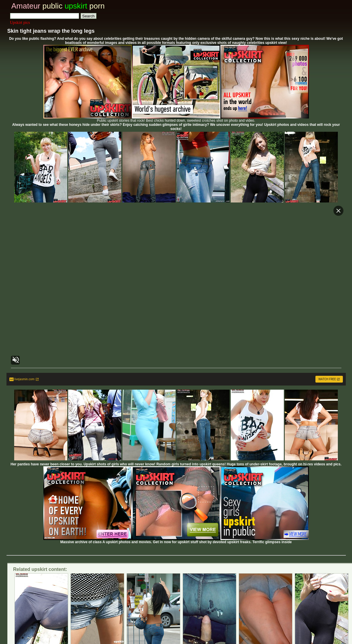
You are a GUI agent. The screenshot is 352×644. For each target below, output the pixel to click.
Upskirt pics (20, 23)
